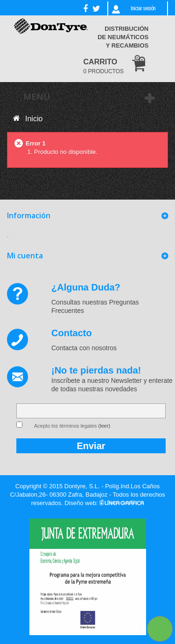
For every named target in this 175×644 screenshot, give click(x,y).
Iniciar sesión (143, 8)
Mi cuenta (25, 256)
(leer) (105, 426)
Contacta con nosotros (84, 348)
